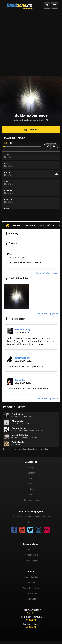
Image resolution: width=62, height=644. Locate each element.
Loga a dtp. (31, 599)
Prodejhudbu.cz (31, 555)
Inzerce (31, 522)
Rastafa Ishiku (22, 358)
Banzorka (20, 380)
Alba (41, 226)
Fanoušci (31, 484)
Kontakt (31, 583)
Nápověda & (31, 577)
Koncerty (31, 473)
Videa (31, 478)
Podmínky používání (31, 588)
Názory (52, 226)
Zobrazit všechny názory (47, 398)
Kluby (31, 489)
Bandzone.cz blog (31, 500)
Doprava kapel (31, 560)
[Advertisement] (31, 44)
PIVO (10, 254)
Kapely (31, 467)
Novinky (17, 226)
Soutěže (31, 495)
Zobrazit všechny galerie (47, 313)
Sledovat (31, 129)
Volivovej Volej (22, 329)
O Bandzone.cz (31, 593)
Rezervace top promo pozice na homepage (31, 517)
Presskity (31, 550)
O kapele (30, 226)
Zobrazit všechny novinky (47, 273)
